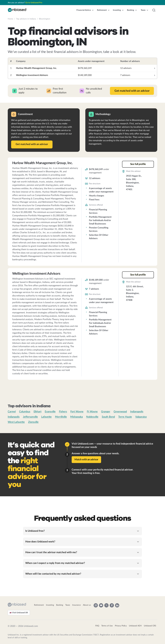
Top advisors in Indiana (26, 19)
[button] (85, 10)
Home (10, 19)
